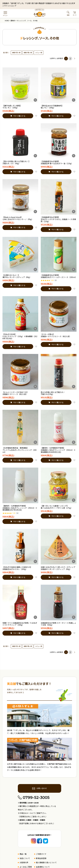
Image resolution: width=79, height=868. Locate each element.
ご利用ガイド (41, 854)
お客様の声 (24, 862)
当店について (25, 858)
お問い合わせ (39, 788)
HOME (7, 21)
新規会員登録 (41, 858)
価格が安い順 (16, 53)
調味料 (13, 21)
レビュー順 (39, 53)
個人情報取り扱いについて (46, 862)
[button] (75, 59)
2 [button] (70, 59)
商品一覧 (23, 854)
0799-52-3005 (34, 798)
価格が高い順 (28, 53)
